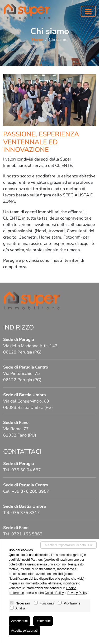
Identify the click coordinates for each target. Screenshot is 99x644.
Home (37, 40)
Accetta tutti (19, 621)
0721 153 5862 (27, 534)
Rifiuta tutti (43, 621)
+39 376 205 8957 (30, 491)
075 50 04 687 (26, 470)
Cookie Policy (54, 593)
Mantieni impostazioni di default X (69, 545)
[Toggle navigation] (88, 11)
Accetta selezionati (24, 631)
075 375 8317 (26, 513)
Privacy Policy (77, 593)
